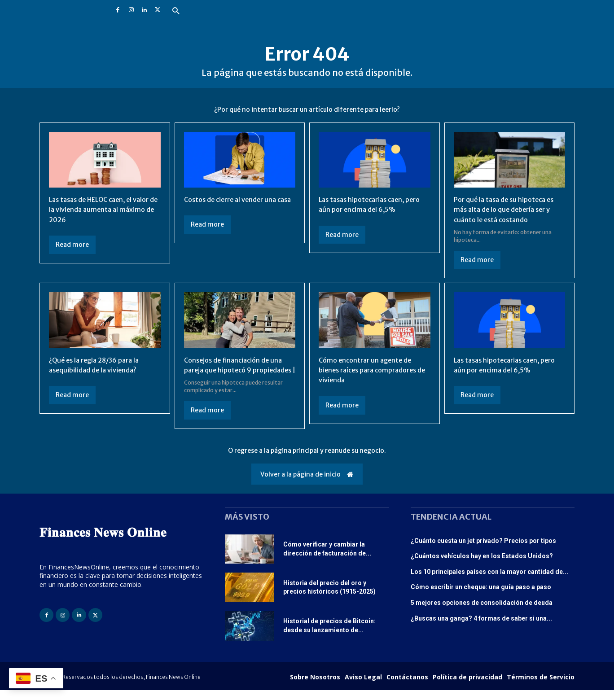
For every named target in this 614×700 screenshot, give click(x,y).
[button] (176, 11)
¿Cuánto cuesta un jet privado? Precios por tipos (483, 551)
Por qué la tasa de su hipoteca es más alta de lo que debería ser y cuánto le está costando (508, 209)
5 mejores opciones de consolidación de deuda (482, 612)
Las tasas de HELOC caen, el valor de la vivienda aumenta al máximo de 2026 (104, 209)
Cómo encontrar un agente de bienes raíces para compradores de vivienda (373, 370)
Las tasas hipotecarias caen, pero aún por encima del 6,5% (368, 204)
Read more (72, 245)
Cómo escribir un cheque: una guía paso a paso (481, 597)
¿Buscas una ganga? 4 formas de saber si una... (481, 628)
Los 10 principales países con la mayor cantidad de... (489, 582)
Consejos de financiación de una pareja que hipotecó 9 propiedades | (237, 370)
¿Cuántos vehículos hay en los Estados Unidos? (482, 566)
